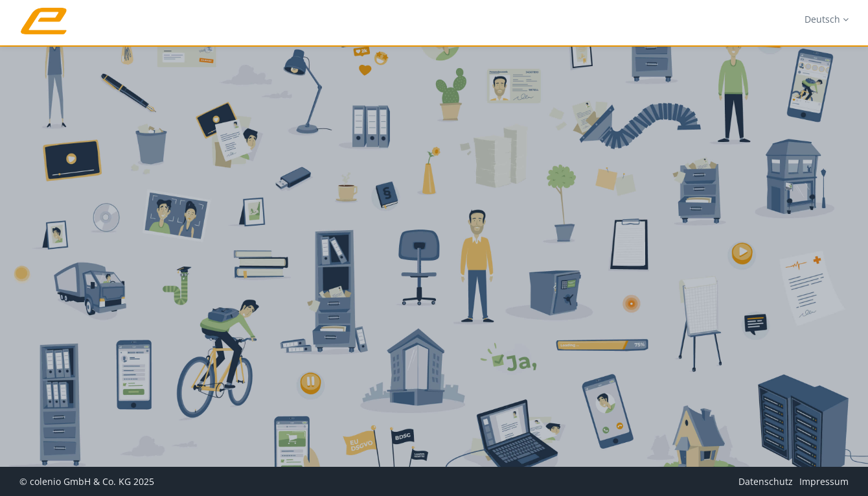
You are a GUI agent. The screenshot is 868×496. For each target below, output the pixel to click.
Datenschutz (766, 481)
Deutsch (827, 19)
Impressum (824, 481)
